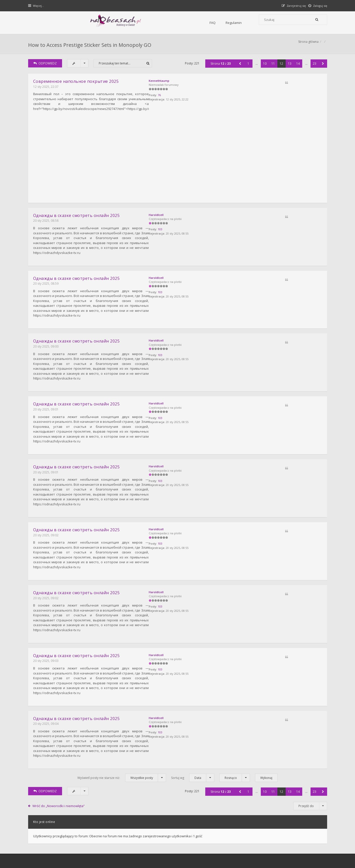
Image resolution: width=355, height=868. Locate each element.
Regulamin (115, 23)
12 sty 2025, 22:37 (47, 92)
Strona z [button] (219, 69)
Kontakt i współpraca (245, 790)
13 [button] (288, 69)
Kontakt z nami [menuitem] (277, 834)
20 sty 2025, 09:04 (47, 646)
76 (274, 102)
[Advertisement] (178, 160)
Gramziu (59, 852)
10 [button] (264, 69)
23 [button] (313, 69)
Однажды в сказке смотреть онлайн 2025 (78, 216)
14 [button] (297, 69)
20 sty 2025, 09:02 (47, 487)
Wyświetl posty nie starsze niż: (122, 691)
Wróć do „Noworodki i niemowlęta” (60, 719)
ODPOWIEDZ (46, 69)
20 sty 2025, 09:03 (47, 593)
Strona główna (307, 47)
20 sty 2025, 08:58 (47, 221)
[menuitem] (316, 6)
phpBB (65, 847)
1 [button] (247, 69)
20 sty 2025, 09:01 (47, 381)
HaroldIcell (270, 215)
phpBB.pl (80, 856)
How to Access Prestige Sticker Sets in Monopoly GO (91, 47)
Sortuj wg (193, 691)
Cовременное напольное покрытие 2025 (77, 87)
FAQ (94, 23)
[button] (239, 69)
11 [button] (272, 69)
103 (274, 231)
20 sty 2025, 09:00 (47, 327)
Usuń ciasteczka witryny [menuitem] (309, 834)
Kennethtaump (273, 86)
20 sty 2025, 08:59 (47, 274)
